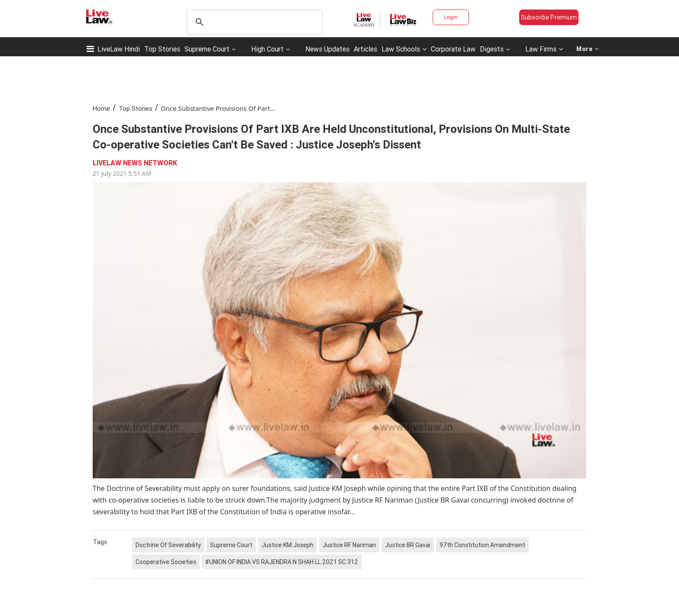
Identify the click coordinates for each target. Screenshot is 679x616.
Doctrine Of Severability (168, 545)
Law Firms (544, 49)
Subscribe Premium (549, 17)
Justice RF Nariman (349, 545)
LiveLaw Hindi (119, 49)
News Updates (327, 49)
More (588, 49)
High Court (267, 49)
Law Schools (404, 49)
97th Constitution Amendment (482, 545)
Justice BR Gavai (408, 545)
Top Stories (162, 49)
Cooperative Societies (166, 562)
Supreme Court (207, 49)
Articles (365, 49)
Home (101, 108)
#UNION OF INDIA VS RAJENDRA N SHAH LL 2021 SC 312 (282, 562)
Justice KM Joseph (288, 545)
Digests (492, 49)
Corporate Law (453, 49)
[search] (254, 22)
